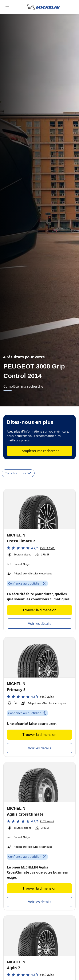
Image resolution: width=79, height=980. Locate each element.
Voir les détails (40, 624)
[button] (31, 548)
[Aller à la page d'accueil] (43, 7)
